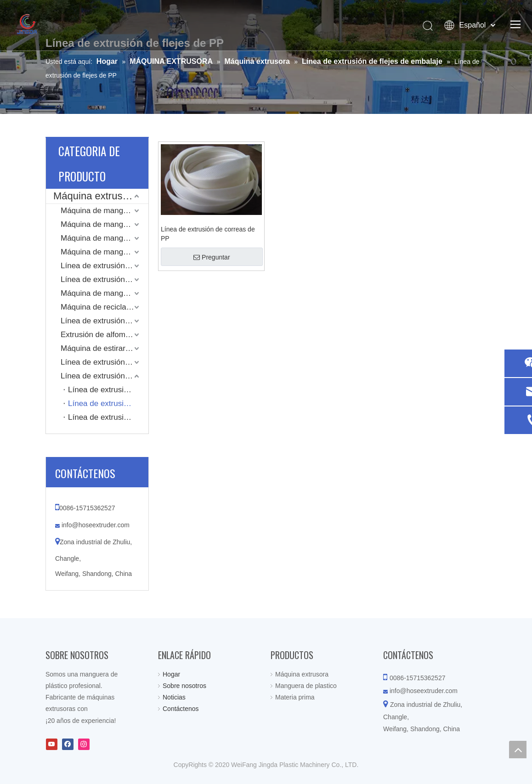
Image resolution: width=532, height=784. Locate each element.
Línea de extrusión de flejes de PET (108, 417)
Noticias (174, 697)
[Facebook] (68, 744)
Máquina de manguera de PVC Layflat (105, 211)
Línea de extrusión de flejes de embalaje (105, 376)
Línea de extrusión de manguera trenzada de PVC (105, 266)
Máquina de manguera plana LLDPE (105, 238)
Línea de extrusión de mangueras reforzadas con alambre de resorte (105, 279)
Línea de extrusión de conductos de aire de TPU (105, 321)
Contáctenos (181, 709)
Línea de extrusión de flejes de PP (108, 403)
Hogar (171, 674)
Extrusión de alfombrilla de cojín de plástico (105, 335)
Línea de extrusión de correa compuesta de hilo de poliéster (108, 390)
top (518, 750)
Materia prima (295, 697)
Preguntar (212, 257)
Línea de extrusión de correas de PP (208, 234)
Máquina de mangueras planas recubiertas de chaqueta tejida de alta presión (105, 224)
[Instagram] (84, 744)
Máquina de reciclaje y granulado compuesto (105, 307)
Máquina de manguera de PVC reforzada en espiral (105, 252)
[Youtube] (52, 744)
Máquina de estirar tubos (104, 348)
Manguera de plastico (306, 686)
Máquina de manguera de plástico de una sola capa (105, 293)
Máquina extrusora (95, 196)
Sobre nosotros (184, 686)
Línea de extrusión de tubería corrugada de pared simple (105, 362)
